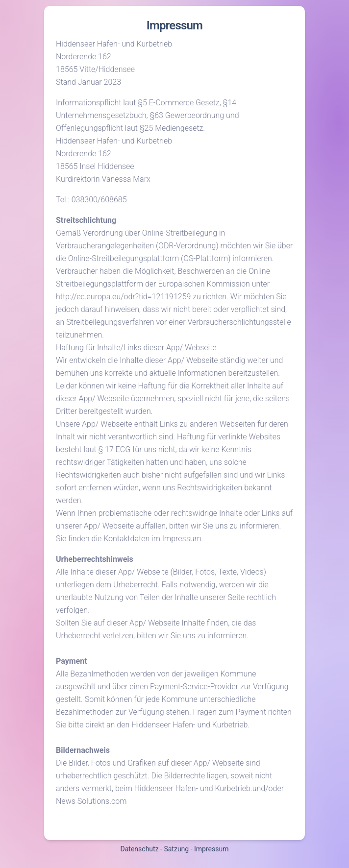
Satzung (176, 849)
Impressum (211, 849)
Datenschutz (140, 849)
